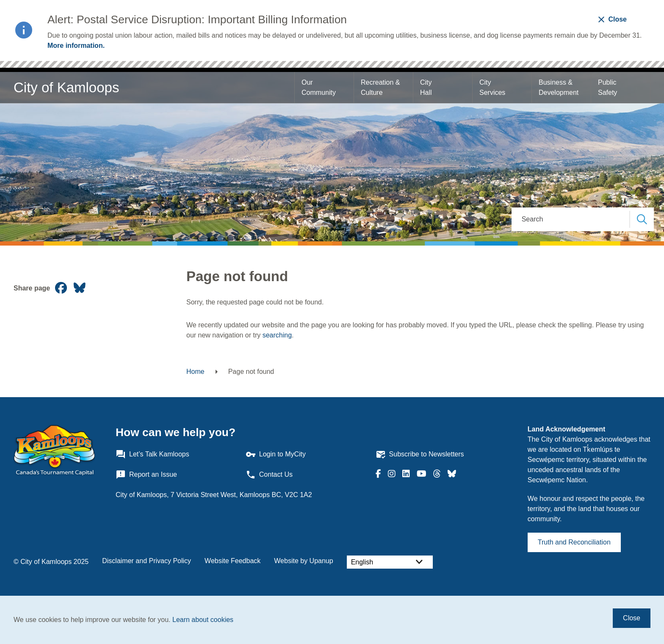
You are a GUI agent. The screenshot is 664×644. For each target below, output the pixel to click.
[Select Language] (390, 562)
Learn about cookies (203, 620)
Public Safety (608, 87)
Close (632, 618)
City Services (492, 87)
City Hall (427, 87)
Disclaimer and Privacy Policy (147, 561)
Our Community (319, 87)
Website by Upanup (303, 561)
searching (277, 335)
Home (195, 372)
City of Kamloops (66, 87)
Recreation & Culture (381, 87)
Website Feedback (232, 561)
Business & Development (559, 87)
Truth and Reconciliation (574, 542)
